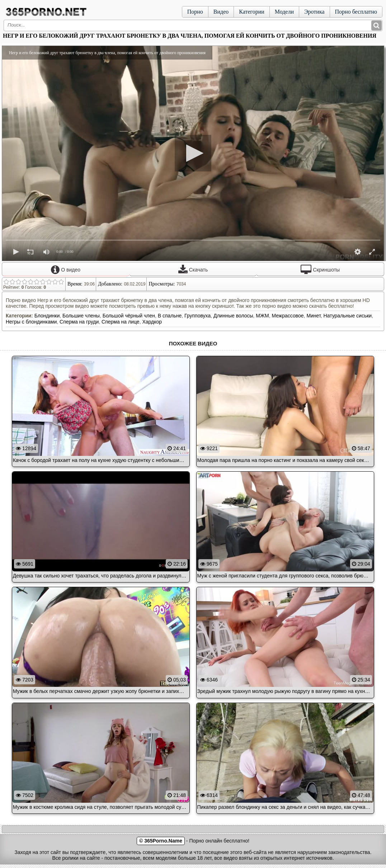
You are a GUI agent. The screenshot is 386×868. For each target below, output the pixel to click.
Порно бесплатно (356, 12)
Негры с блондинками (31, 322)
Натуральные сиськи (348, 316)
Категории (252, 12)
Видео (221, 12)
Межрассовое (288, 316)
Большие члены (81, 316)
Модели (284, 12)
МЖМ (262, 316)
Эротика (314, 12)
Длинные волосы (233, 316)
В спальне (170, 316)
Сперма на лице (121, 322)
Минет (313, 316)
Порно (195, 12)
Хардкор (152, 322)
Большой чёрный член (129, 316)
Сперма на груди (79, 322)
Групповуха (197, 316)
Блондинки (47, 316)
